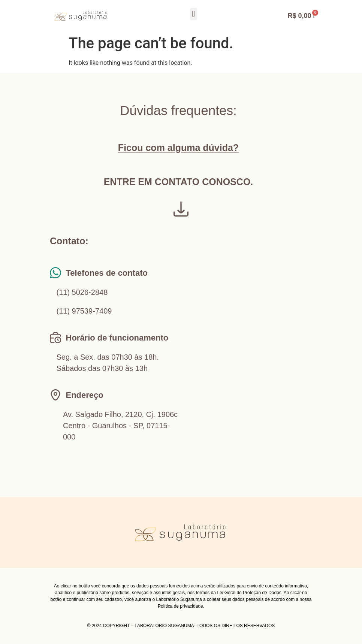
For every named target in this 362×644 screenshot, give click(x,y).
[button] (194, 14)
